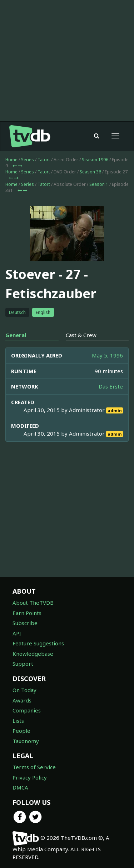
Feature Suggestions (38, 643)
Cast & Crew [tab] (81, 335)
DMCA (20, 787)
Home (11, 160)
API (17, 633)
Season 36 (90, 172)
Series (28, 160)
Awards (22, 700)
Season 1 (99, 184)
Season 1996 (95, 160)
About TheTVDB (33, 603)
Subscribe (25, 623)
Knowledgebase (33, 654)
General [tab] (16, 335)
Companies (27, 710)
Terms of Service (34, 767)
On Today (24, 690)
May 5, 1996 (107, 355)
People (21, 731)
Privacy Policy (30, 777)
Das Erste (111, 386)
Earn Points (27, 613)
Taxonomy (26, 741)
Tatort (44, 160)
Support (23, 664)
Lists (18, 721)
